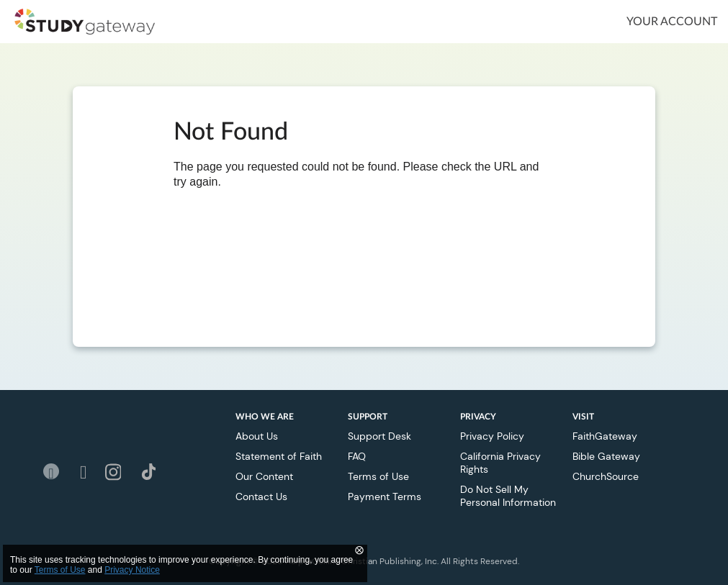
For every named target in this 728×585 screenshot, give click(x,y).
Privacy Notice (132, 570)
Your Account (672, 22)
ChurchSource (606, 476)
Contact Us (261, 496)
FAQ (357, 456)
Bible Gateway (606, 456)
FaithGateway (605, 436)
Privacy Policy (492, 436)
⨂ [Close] (359, 550)
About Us (257, 436)
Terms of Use (378, 476)
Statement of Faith (279, 456)
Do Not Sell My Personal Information (508, 496)
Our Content (264, 476)
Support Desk (379, 436)
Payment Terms (385, 496)
